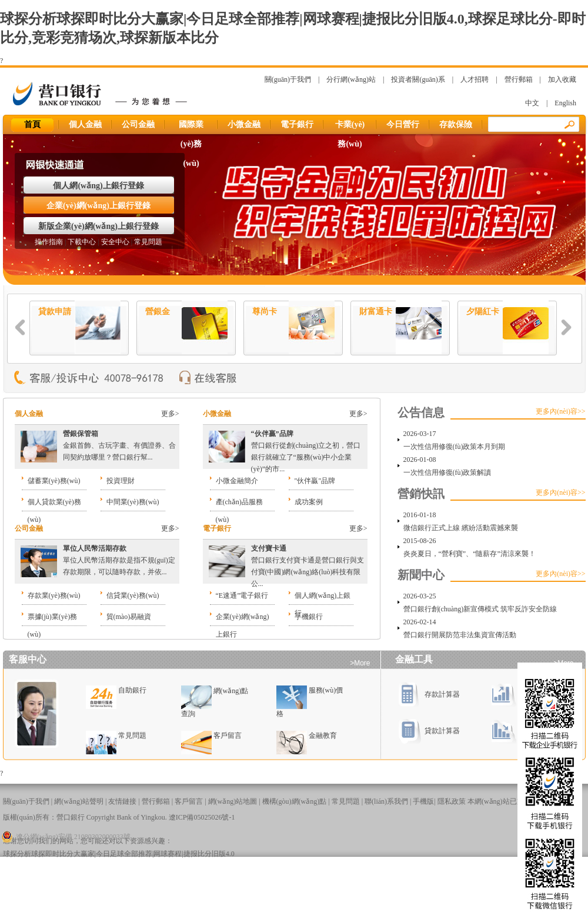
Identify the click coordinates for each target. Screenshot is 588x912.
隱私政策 (452, 801)
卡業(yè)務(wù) (350, 127)
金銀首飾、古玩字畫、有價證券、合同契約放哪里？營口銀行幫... (119, 445)
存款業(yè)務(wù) (54, 595)
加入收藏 (562, 79)
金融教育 (323, 735)
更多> (170, 414)
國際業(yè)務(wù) (191, 127)
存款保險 (456, 124)
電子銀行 (297, 124)
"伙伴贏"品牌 (315, 481)
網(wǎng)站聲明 (79, 801)
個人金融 (85, 124)
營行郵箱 (519, 79)
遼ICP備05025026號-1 (202, 817)
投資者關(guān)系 (418, 79)
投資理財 (121, 481)
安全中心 (115, 242)
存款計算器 (429, 694)
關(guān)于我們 (288, 79)
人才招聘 (475, 79)
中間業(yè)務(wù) (133, 502)
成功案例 (309, 502)
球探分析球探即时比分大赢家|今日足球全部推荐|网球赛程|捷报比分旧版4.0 (119, 854)
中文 (532, 103)
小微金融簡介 (237, 481)
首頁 (33, 124)
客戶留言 (228, 735)
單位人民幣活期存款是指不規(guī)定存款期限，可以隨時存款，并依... (119, 560)
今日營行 (403, 124)
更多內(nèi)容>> (560, 411)
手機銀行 (309, 617)
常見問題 (148, 242)
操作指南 (49, 242)
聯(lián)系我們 (386, 801)
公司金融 (138, 124)
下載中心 (82, 242)
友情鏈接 (122, 801)
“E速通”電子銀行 (242, 595)
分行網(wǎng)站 (351, 79)
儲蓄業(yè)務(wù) (54, 481)
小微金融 (244, 124)
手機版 (423, 801)
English (565, 103)
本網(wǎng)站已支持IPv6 (506, 801)
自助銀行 (132, 690)
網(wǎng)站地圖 (233, 801)
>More (360, 663)
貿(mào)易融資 (129, 617)
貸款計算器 (429, 731)
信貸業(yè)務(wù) (133, 595)
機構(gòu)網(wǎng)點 (295, 801)
